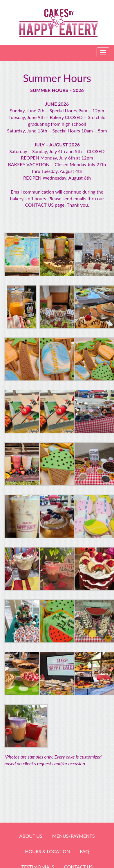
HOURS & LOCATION (47, 851)
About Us (31, 836)
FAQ (84, 851)
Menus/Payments (74, 836)
